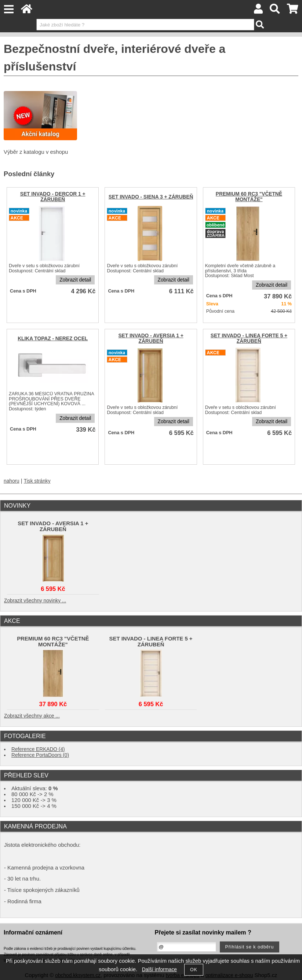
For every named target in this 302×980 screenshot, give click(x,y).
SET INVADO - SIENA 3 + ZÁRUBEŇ (151, 197)
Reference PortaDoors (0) (40, 755)
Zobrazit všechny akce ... (32, 716)
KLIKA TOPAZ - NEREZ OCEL (53, 339)
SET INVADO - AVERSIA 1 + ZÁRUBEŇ (151, 338)
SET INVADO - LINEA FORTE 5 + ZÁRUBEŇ (249, 338)
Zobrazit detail (75, 280)
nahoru (12, 481)
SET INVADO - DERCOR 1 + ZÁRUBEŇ (53, 197)
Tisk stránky (37, 481)
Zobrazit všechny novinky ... (35, 601)
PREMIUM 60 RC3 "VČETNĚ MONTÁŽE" (249, 197)
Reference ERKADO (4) (38, 749)
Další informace (159, 970)
